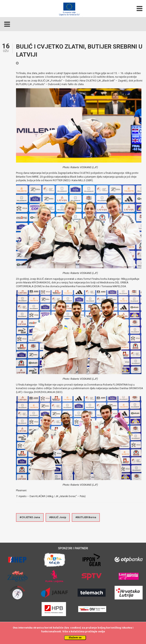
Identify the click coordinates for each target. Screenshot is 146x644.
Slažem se (75, 637)
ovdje (101, 631)
